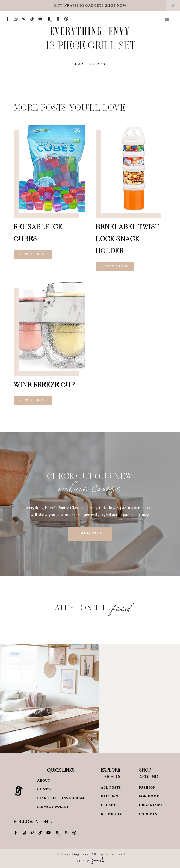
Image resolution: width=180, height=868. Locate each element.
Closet (108, 805)
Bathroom (112, 814)
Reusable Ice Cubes (38, 233)
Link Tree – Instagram (61, 798)
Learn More (90, 533)
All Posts (111, 788)
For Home (149, 796)
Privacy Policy (53, 807)
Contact (46, 789)
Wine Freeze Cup (44, 385)
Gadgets (148, 814)
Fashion (147, 788)
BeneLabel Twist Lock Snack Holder (127, 239)
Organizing (151, 805)
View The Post (33, 255)
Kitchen (110, 796)
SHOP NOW (116, 5)
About (44, 780)
